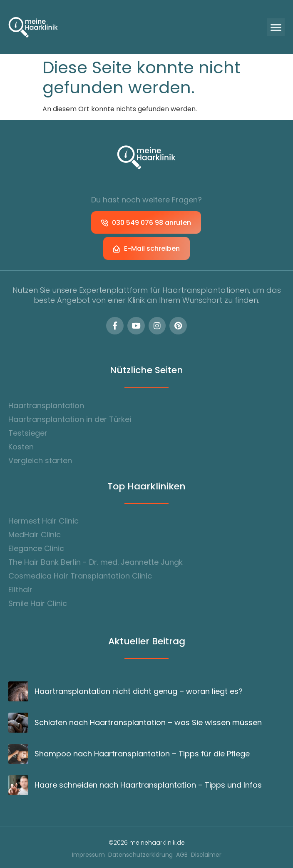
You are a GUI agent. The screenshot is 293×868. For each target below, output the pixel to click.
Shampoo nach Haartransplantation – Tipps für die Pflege (142, 754)
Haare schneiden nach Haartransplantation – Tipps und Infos (148, 785)
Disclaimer (206, 855)
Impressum (88, 855)
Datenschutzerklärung (140, 855)
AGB (182, 855)
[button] (276, 27)
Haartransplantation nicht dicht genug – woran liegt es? (139, 691)
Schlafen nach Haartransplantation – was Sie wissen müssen (148, 722)
